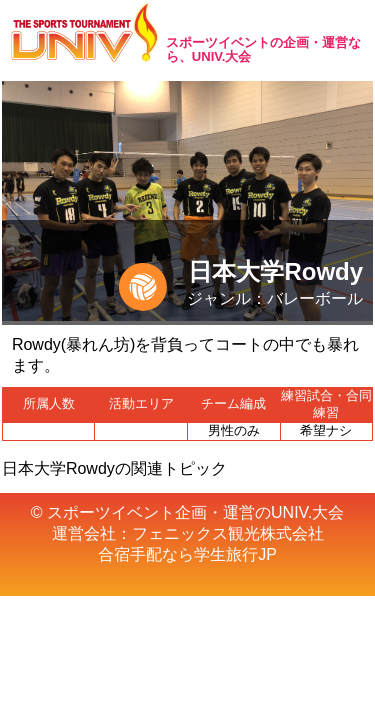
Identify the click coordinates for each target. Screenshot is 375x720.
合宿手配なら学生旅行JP (187, 554)
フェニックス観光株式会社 (228, 533)
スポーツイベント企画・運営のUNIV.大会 (195, 512)
